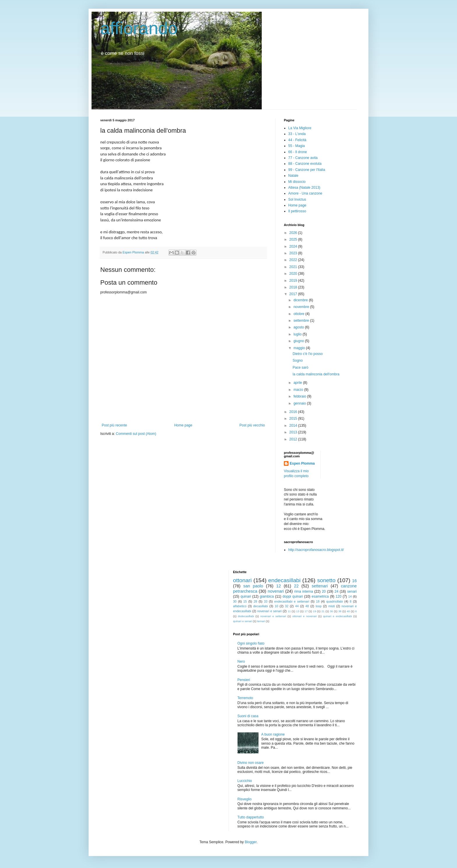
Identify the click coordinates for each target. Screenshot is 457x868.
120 (338, 596)
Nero (241, 661)
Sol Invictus (297, 199)
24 (336, 591)
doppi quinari (293, 596)
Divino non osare (251, 763)
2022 (294, 260)
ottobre (299, 314)
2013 (294, 432)
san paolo (253, 586)
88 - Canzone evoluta (305, 164)
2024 (294, 246)
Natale (293, 176)
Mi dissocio (297, 182)
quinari (246, 596)
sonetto (326, 580)
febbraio (300, 396)
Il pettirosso (297, 211)
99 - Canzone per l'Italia (307, 170)
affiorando (139, 28)
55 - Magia (297, 146)
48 (307, 606)
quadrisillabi (335, 601)
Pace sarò (300, 367)
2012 (294, 439)
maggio (300, 348)
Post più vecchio (252, 425)
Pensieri (244, 680)
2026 (294, 233)
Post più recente (114, 425)
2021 (294, 267)
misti (331, 606)
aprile (298, 383)
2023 (294, 253)
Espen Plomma (302, 463)
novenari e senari (269, 611)
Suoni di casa (248, 716)
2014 (294, 426)
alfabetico (240, 606)
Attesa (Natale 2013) (304, 188)
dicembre (301, 300)
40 (348, 611)
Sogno (298, 360)
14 (350, 596)
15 (245, 601)
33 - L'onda (297, 134)
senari (352, 591)
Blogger (251, 842)
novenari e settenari (273, 616)
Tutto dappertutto (251, 817)
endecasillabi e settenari (292, 601)
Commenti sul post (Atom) (136, 434)
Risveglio (245, 799)
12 (279, 586)
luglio (298, 334)
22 (296, 586)
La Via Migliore (300, 128)
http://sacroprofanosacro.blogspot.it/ (316, 550)
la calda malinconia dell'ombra (316, 374)
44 (297, 606)
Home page (183, 425)
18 (318, 601)
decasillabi (261, 606)
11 (289, 611)
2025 (294, 239)
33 (266, 601)
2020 (294, 274)
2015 (294, 419)
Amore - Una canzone (305, 193)
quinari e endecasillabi (337, 616)
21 (323, 611)
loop (319, 606)
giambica (267, 596)
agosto (299, 327)
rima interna (303, 591)
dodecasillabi (246, 616)
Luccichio (245, 781)
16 (354, 581)
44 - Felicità (297, 140)
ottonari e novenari (305, 616)
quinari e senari (243, 621)
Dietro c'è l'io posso (308, 354)
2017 (294, 294)
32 (287, 606)
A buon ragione (273, 734)
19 (315, 611)
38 (340, 611)
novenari (276, 591)
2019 (294, 281)
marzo (299, 390)
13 (298, 611)
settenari (320, 586)
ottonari (242, 580)
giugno (299, 341)
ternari (261, 621)
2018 (294, 287)
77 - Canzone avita (303, 158)
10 (276, 606)
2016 (294, 412)
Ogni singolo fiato (251, 643)
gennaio (300, 403)
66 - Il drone (298, 152)
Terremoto (245, 698)
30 (235, 601)
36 (332, 611)
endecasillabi (284, 580)
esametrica (320, 596)
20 (324, 591)
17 (306, 611)
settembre (302, 321)
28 (255, 601)
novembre (302, 307)
